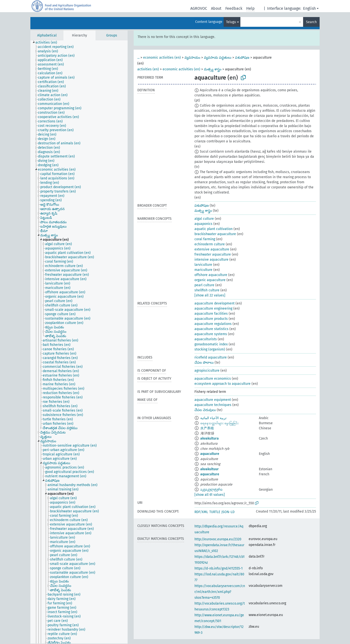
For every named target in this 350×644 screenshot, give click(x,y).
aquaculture (210, 454)
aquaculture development (214, 303)
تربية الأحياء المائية (213, 418)
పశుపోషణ (242, 58)
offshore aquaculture (211, 275)
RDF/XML (201, 512)
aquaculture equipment (213, 400)
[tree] (79, 342)
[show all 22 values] (210, 295)
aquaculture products (211, 319)
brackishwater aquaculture (215, 234)
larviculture (203, 265)
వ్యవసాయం (192, 58)
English (309, 8)
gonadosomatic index (211, 344)
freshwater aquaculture (213, 254)
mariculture (203, 270)
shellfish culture (207, 290)
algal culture (204, 219)
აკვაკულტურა (211, 490)
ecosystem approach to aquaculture (223, 384)
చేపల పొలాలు (204, 363)
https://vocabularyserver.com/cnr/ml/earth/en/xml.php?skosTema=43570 (220, 592)
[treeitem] (48, 43)
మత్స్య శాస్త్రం (213, 69)
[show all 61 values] (210, 495)
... (138, 58)
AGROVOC (199, 8)
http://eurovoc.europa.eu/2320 (218, 539)
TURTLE (215, 512)
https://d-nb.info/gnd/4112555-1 (219, 568)
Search (311, 22)
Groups (112, 35)
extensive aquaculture (212, 249)
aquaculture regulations (213, 324)
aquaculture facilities (211, 314)
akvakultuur (210, 469)
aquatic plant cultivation (214, 229)
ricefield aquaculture (211, 357)
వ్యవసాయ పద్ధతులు (218, 58)
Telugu (231, 22)
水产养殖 (207, 428)
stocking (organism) (210, 349)
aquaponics (203, 224)
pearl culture (204, 285)
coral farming (205, 239)
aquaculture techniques (213, 405)
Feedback (234, 8)
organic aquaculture (210, 280)
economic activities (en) (162, 58)
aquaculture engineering (213, 308)
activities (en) (148, 69)
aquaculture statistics (211, 329)
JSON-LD (228, 512)
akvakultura (210, 438)
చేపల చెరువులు (205, 410)
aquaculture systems (211, 334)
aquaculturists (206, 339)
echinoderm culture (210, 244)
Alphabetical (47, 35)
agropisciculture (207, 371)
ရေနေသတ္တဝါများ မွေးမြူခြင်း (219, 423)
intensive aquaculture (211, 260)
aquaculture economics (213, 379)
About (216, 8)
